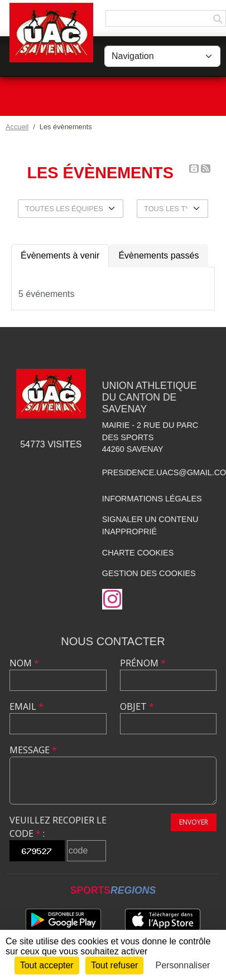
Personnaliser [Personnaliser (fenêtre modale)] (183, 965)
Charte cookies (138, 553)
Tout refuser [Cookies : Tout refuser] (114, 965)
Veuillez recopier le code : (58, 827)
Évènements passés (158, 255)
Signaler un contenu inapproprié (150, 525)
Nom (24, 663)
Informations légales (152, 499)
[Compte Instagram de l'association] (112, 599)
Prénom (143, 663)
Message (33, 750)
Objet (137, 706)
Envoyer (194, 822)
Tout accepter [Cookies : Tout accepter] (47, 965)
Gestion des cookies (149, 573)
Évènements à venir (60, 255)
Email (27, 706)
